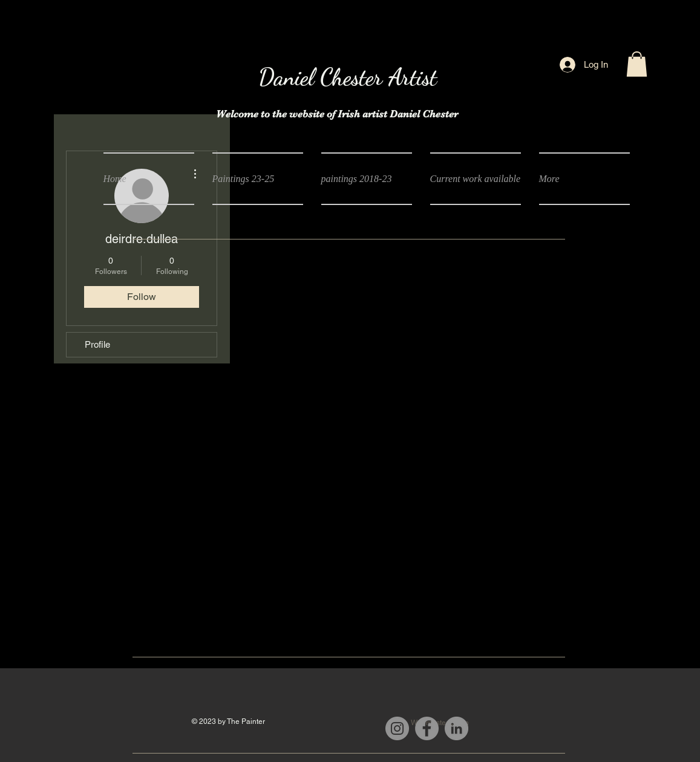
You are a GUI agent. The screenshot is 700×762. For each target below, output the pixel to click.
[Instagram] (397, 728)
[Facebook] (427, 728)
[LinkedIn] (456, 728)
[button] (637, 64)
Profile (97, 344)
